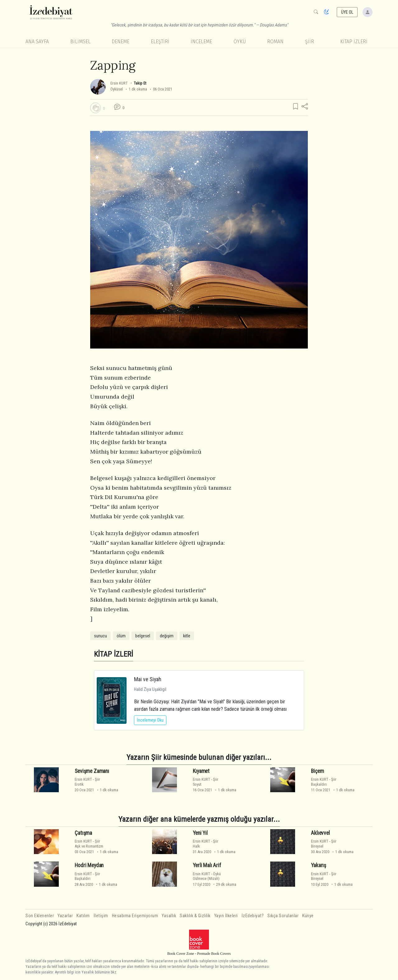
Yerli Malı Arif (207, 865)
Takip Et (140, 83)
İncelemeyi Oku (150, 720)
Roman (275, 42)
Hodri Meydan (89, 865)
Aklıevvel (320, 833)
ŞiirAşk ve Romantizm (89, 844)
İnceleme (201, 42)
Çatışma (83, 833)
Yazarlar (65, 916)
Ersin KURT (119, 83)
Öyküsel (117, 89)
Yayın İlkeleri (226, 916)
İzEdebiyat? (253, 916)
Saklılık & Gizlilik (195, 916)
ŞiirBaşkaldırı (324, 782)
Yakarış (319, 865)
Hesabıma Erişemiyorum (135, 916)
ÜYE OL (347, 12)
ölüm (121, 636)
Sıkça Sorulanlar (283, 916)
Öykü (240, 42)
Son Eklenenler (40, 916)
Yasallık (169, 916)
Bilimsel (80, 42)
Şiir (310, 42)
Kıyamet (201, 771)
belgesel (143, 636)
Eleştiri (160, 42)
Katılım (83, 916)
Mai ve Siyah (148, 679)
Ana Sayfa (37, 42)
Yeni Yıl (200, 833)
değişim (167, 636)
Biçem (317, 771)
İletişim (101, 916)
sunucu (100, 636)
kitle (187, 636)
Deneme (120, 42)
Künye (308, 916)
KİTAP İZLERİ (354, 42)
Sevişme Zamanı (92, 771)
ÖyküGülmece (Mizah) (207, 876)
